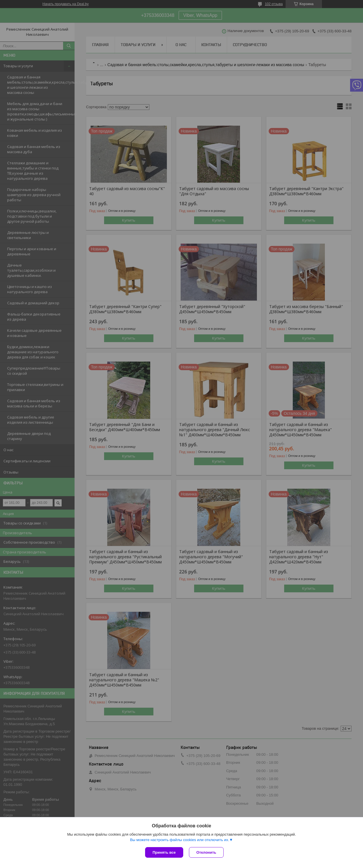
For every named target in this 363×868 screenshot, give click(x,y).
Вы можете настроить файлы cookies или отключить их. (179, 840)
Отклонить (206, 852)
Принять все (164, 852)
